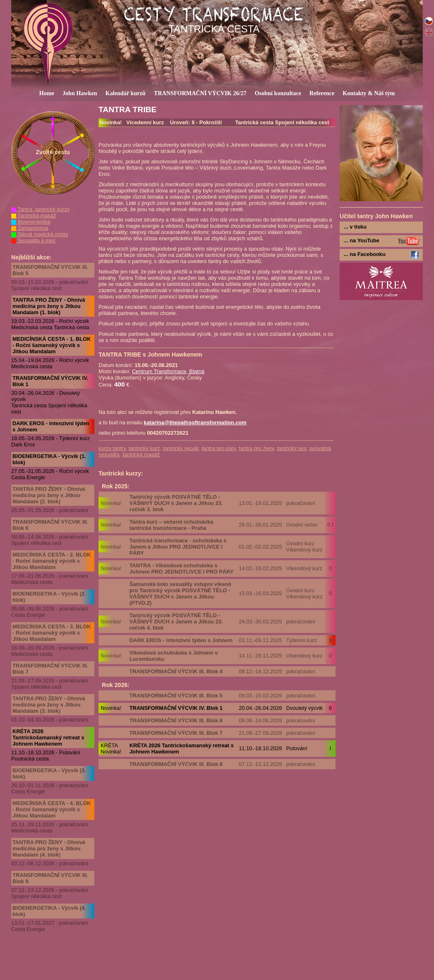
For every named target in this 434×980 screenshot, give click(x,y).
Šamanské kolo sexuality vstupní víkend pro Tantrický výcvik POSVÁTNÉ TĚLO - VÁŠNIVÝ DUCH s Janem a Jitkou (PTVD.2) (180, 593)
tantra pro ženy (256, 448)
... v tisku (355, 227)
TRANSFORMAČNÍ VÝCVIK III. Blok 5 (50, 270)
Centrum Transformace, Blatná (168, 371)
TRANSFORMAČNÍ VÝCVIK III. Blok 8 (50, 878)
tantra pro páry (219, 448)
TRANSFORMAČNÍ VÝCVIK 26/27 (200, 93)
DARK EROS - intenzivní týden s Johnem (51, 426)
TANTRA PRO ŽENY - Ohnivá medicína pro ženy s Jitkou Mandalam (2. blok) (49, 495)
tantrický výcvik (181, 448)
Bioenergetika (31, 222)
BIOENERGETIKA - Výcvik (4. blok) (49, 911)
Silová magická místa (39, 234)
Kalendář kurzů (126, 93)
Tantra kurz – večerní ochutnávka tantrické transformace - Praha (171, 525)
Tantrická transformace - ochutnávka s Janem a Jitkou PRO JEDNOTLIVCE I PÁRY (178, 547)
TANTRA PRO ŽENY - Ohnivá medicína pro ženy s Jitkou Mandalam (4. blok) (49, 848)
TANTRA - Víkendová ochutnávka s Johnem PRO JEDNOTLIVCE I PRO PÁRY (181, 569)
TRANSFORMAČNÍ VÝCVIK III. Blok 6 (50, 525)
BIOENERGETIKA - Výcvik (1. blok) (49, 459)
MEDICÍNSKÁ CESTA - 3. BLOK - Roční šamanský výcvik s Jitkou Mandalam (52, 633)
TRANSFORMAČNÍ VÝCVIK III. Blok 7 (50, 669)
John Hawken (80, 93)
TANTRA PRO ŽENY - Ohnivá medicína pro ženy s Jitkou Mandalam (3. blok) (49, 705)
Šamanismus (30, 228)
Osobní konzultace (278, 93)
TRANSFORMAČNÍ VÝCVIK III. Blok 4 (176, 671)
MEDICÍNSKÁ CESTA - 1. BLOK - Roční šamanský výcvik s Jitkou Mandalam (52, 345)
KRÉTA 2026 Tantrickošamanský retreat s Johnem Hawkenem (48, 737)
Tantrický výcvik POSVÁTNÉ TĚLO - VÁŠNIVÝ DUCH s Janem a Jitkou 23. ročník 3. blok (176, 503)
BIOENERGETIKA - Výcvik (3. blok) (49, 773)
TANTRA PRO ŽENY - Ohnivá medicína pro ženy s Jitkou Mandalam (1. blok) (49, 306)
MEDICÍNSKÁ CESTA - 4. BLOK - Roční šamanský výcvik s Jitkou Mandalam (52, 809)
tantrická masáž (141, 454)
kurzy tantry (112, 448)
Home (47, 93)
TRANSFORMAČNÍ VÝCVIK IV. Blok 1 (50, 381)
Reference (322, 93)
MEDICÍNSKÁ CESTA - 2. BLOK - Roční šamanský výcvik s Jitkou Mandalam (52, 561)
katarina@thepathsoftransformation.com (195, 422)
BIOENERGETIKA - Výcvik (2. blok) (49, 597)
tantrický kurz (144, 448)
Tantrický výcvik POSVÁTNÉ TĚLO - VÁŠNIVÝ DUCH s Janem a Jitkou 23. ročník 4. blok (176, 622)
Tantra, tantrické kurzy (41, 209)
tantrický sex (292, 448)
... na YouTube (361, 240)
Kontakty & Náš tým (369, 93)
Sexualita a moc (33, 240)
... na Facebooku (365, 254)
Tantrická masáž (34, 215)
